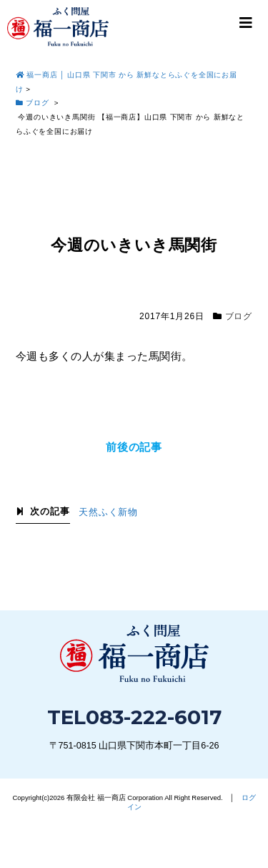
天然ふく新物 (108, 512)
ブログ (239, 316)
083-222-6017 (154, 717)
